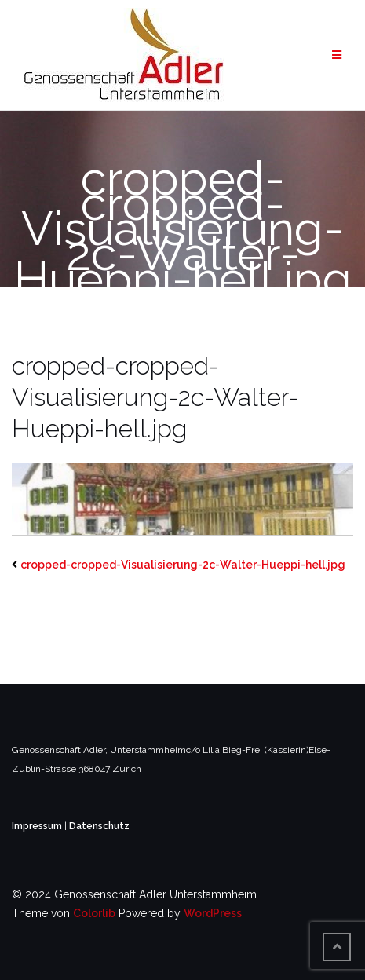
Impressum (38, 826)
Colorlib (94, 913)
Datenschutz (99, 826)
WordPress (213, 913)
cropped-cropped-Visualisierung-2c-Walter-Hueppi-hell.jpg (183, 565)
